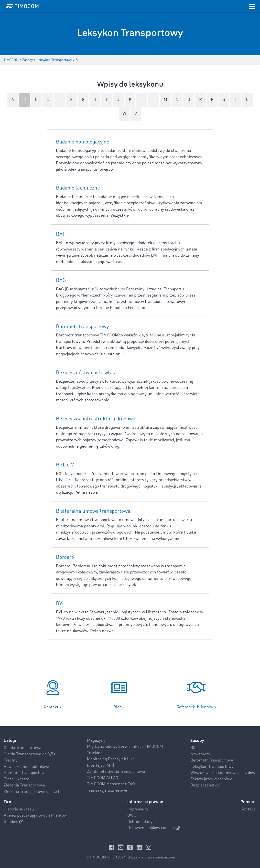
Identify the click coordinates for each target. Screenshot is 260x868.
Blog (195, 748)
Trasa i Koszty (16, 779)
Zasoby (197, 741)
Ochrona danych (142, 822)
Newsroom (200, 754)
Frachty (11, 760)
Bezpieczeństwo (205, 785)
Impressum (138, 809)
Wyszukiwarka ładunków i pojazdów (223, 773)
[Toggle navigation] (252, 6)
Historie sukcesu (19, 809)
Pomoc (247, 802)
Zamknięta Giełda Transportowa (116, 772)
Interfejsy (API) (101, 766)
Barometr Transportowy (212, 760)
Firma (9, 802)
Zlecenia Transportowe (24, 785)
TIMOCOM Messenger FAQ (111, 784)
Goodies (13, 822)
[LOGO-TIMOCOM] (22, 6)
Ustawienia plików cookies (154, 828)
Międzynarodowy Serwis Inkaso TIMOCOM (125, 747)
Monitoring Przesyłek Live (111, 759)
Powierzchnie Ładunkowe (27, 767)
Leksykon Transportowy (212, 767)
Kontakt (248, 809)
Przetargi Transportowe (25, 773)
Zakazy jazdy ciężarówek (212, 779)
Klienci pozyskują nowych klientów (35, 815)
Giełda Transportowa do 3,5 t (30, 754)
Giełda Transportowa (22, 748)
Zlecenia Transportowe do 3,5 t (32, 792)
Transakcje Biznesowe (107, 791)
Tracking (95, 753)
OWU (132, 815)
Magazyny (96, 741)
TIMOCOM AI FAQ (103, 778)
